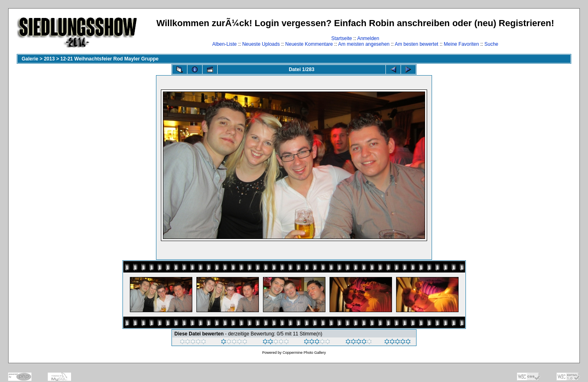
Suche (491, 44)
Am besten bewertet (417, 44)
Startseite (342, 38)
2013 (49, 59)
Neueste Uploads (261, 44)
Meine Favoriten (461, 44)
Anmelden (368, 38)
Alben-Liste (225, 44)
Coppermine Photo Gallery (304, 353)
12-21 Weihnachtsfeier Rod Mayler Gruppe (110, 59)
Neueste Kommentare (309, 44)
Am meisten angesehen (364, 44)
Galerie (30, 59)
